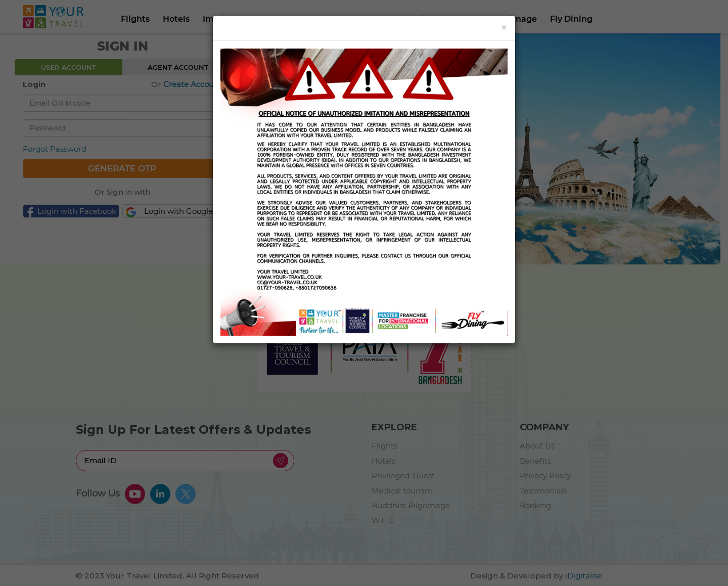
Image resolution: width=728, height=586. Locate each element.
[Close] (504, 28)
